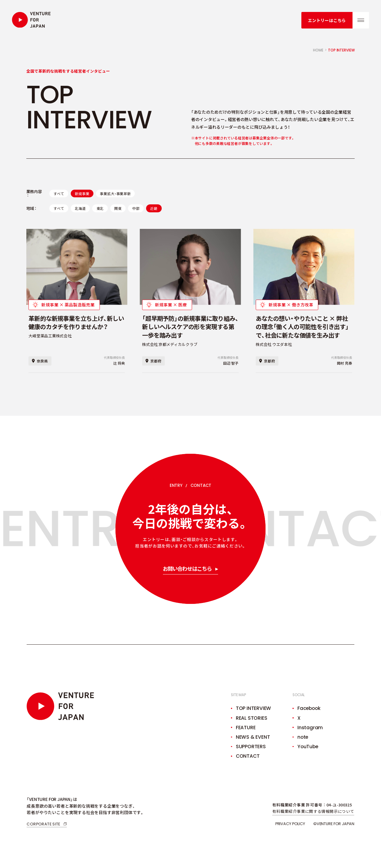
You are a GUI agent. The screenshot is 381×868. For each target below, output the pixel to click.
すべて (59, 193)
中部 (136, 208)
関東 (118, 208)
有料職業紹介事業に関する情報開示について (313, 811)
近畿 (154, 208)
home (318, 50)
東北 (100, 208)
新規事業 (82, 193)
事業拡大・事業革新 (115, 193)
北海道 (80, 208)
